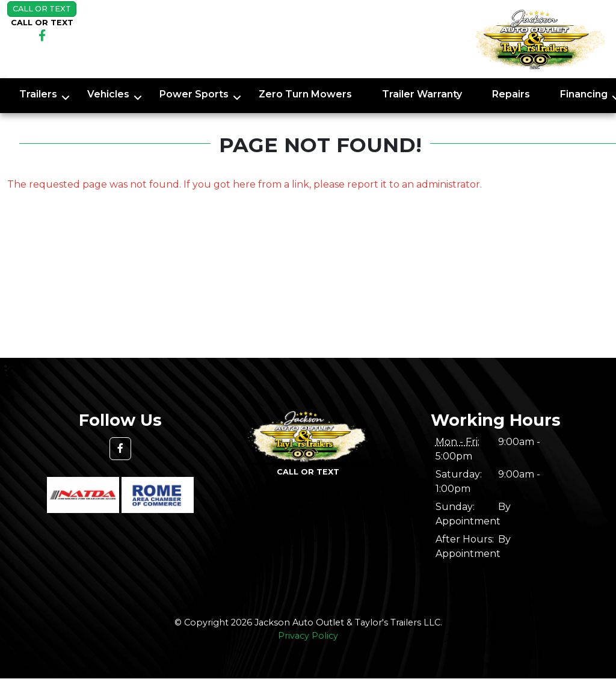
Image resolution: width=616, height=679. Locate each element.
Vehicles (108, 94)
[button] (120, 449)
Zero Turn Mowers (305, 94)
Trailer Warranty (422, 94)
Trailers (38, 94)
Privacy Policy (308, 636)
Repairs (511, 94)
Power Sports (194, 94)
